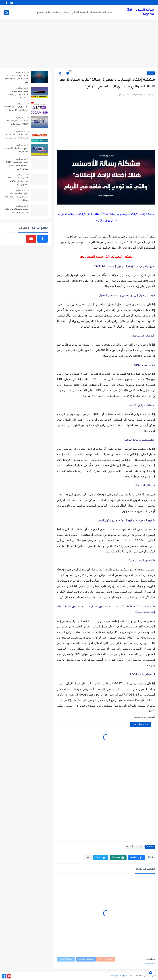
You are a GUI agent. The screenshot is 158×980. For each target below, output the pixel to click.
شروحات (130, 847)
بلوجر (151, 73)
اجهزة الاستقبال (98, 12)
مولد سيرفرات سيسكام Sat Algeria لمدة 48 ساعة (16, 109)
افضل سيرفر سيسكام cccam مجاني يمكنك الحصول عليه (18, 182)
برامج (48, 12)
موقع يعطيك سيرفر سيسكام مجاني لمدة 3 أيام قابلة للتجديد (17, 197)
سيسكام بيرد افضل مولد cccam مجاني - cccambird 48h (17, 79)
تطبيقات (57, 12)
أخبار (110, 12)
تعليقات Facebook (86, 959)
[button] (136, 858)
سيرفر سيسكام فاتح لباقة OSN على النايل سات (17, 211)
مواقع (40, 12)
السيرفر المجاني (80, 12)
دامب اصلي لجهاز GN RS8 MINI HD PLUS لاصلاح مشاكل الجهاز (17, 166)
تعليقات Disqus (66, 959)
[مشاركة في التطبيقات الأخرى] (88, 858)
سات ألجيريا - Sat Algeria (141, 12)
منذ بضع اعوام (21, 72)
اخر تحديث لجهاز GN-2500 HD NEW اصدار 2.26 (17, 122)
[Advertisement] (79, 44)
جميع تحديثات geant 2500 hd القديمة (17, 150)
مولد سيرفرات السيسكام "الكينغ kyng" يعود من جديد (17, 136)
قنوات (67, 12)
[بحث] (6, 13)
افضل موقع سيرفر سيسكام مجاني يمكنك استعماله (18, 95)
